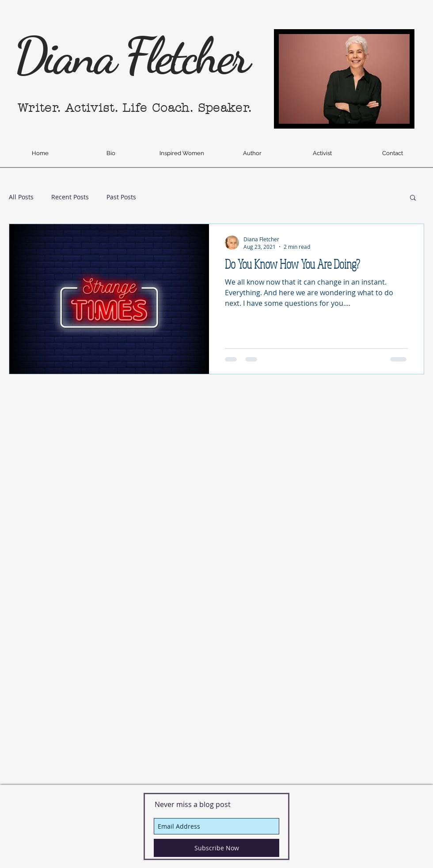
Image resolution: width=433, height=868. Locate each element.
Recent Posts (70, 197)
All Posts (21, 197)
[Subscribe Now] (216, 848)
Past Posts (121, 197)
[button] (413, 198)
